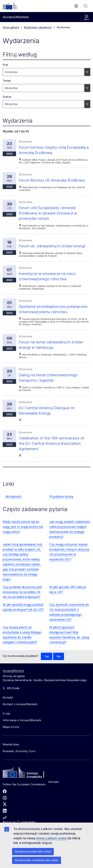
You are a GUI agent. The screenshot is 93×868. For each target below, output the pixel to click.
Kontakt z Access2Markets (20, 720)
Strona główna (11, 27)
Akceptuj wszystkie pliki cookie (33, 852)
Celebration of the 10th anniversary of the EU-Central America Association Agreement (54, 459)
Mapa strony (11, 743)
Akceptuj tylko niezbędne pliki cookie (37, 860)
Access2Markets (13, 687)
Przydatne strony (61, 512)
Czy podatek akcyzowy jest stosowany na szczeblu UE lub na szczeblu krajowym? (22, 608)
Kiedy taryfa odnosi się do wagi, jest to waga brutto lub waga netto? (23, 543)
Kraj (5, 65)
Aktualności (13, 512)
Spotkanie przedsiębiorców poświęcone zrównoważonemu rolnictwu (48, 322)
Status (7, 97)
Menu (86, 18)
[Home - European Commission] (27, 789)
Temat (7, 81)
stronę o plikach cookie (52, 838)
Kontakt (54, 798)
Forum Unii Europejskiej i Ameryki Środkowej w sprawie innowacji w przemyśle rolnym (50, 218)
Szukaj (86, 6)
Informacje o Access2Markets (22, 736)
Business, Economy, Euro (19, 767)
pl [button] (76, 6)
